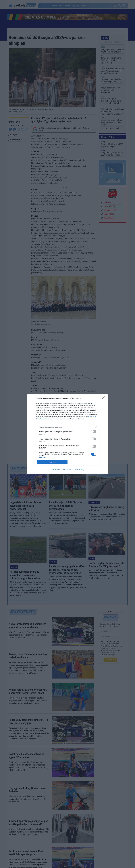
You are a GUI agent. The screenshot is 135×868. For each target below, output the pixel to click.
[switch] (94, 432)
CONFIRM (52, 462)
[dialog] (67, 434)
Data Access (67, 470)
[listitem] (67, 427)
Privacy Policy (79, 470)
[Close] (104, 398)
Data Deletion (56, 470)
